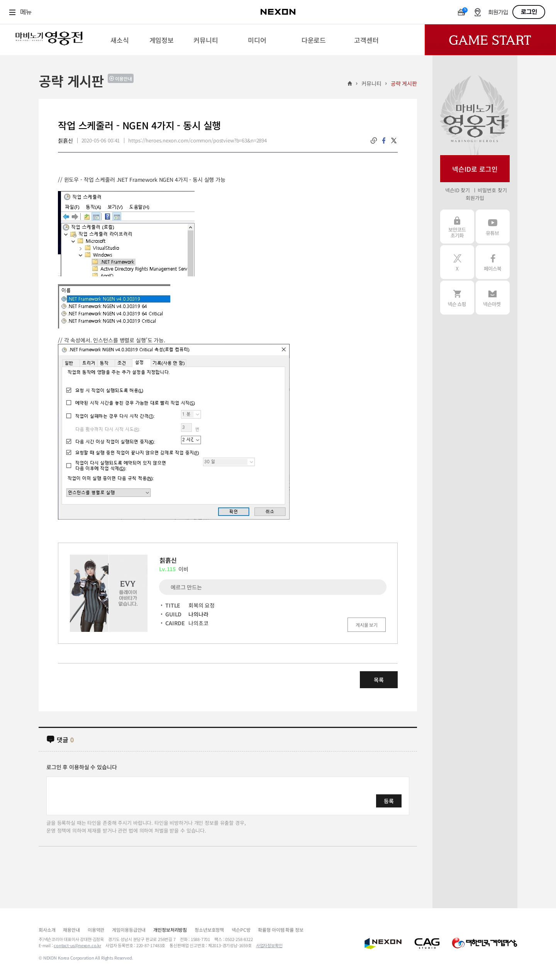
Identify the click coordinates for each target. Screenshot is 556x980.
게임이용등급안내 (129, 930)
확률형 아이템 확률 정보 (281, 930)
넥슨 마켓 (493, 298)
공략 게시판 (404, 83)
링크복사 (374, 140)
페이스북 (493, 262)
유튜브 (493, 227)
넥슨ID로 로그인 (475, 169)
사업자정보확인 (269, 945)
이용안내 (124, 79)
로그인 (529, 12)
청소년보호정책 (209, 930)
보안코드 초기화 (457, 227)
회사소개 (47, 930)
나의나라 (198, 614)
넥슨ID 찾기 (458, 190)
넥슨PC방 (241, 930)
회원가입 (498, 13)
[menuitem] (120, 40)
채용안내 (71, 930)
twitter (394, 140)
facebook (384, 140)
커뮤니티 (371, 83)
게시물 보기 (367, 625)
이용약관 (96, 930)
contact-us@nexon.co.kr (77, 945)
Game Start (490, 40)
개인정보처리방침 (170, 930)
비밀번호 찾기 (492, 190)
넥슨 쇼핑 (457, 298)
